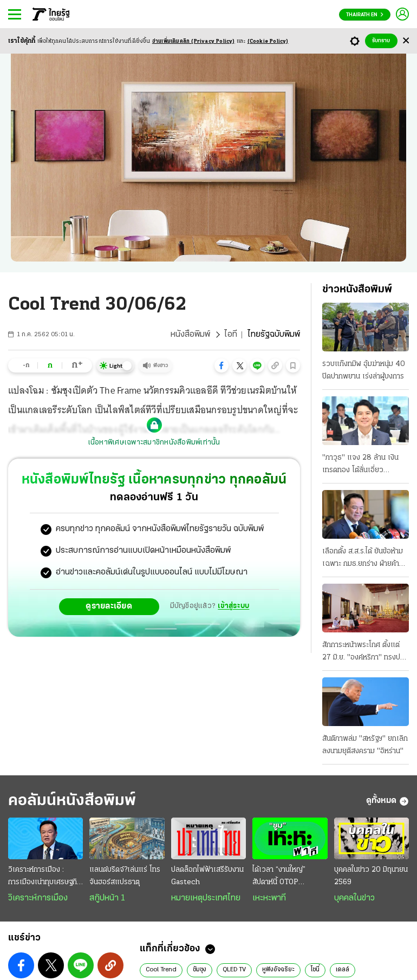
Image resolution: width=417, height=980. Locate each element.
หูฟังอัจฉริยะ (278, 970)
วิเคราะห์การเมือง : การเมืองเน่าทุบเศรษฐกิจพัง (45, 877)
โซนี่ (315, 970)
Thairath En (365, 15)
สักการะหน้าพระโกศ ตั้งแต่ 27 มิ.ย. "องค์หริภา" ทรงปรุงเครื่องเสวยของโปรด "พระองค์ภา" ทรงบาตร (365, 652)
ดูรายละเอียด (109, 606)
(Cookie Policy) (268, 41)
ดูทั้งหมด (387, 801)
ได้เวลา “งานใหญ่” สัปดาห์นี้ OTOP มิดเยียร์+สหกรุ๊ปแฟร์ (284, 877)
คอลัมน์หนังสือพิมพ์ (72, 801)
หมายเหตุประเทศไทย (206, 898)
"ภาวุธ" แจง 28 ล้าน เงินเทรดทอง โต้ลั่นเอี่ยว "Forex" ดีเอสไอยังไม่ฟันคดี (364, 465)
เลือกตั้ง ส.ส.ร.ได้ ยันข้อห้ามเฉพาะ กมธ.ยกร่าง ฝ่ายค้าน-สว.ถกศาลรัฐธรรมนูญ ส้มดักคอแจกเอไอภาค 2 (364, 559)
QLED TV (234, 970)
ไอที (231, 335)
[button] (221, 365)
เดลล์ (343, 970)
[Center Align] (406, 41)
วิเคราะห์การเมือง (38, 898)
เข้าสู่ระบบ (233, 606)
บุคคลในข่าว (354, 898)
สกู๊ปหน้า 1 (107, 898)
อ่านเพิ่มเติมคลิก (194, 41)
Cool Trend (161, 970)
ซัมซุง (200, 970)
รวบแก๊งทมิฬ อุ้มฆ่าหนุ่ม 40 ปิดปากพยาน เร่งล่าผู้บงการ (364, 370)
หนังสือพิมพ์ (190, 335)
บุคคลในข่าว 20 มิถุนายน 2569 (371, 876)
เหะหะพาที (269, 898)
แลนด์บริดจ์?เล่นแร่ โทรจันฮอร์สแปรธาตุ (125, 876)
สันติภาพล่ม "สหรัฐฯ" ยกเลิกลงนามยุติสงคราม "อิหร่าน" (365, 745)
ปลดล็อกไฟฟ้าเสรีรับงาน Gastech (207, 876)
